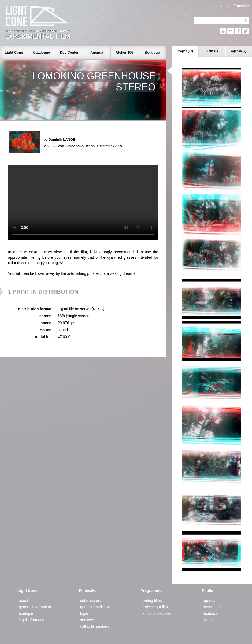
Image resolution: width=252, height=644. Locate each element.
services (87, 620)
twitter (208, 620)
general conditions (95, 607)
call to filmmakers (95, 626)
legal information (33, 620)
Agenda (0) (239, 51)
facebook (211, 613)
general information (35, 607)
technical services (156, 613)
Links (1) (212, 51)
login (84, 613)
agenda (209, 601)
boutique (26, 613)
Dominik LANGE (62, 140)
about (23, 601)
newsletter (212, 607)
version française (235, 6)
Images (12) (185, 51)
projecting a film (155, 607)
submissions (90, 601)
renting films (152, 601)
